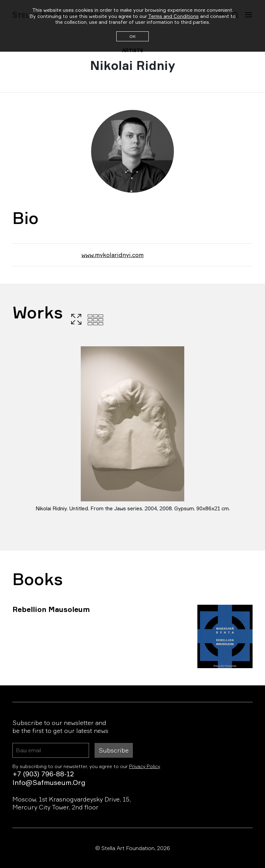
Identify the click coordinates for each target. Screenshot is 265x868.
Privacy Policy (145, 766)
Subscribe (114, 750)
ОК (132, 36)
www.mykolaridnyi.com (112, 255)
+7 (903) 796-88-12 (43, 774)
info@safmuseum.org (49, 782)
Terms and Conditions (173, 16)
